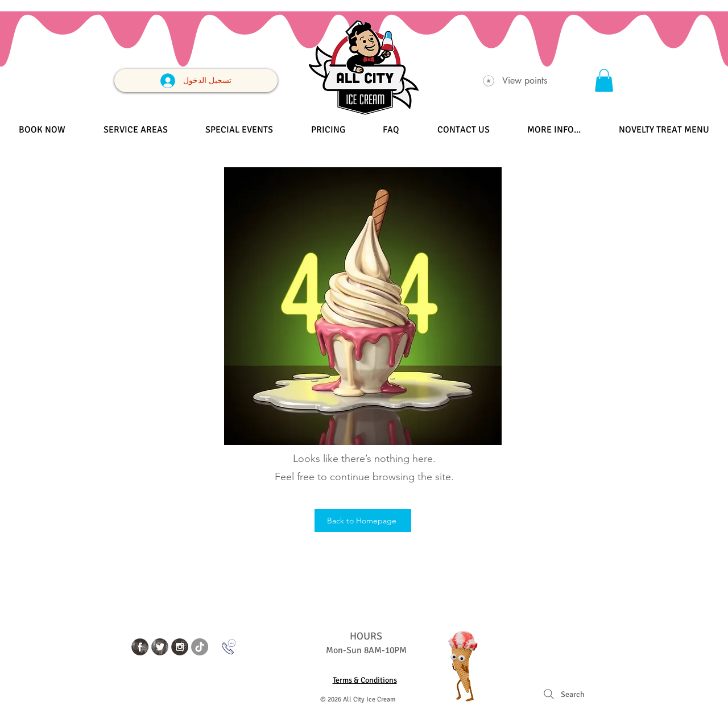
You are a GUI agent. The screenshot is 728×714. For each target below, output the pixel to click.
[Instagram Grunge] (180, 647)
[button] (604, 81)
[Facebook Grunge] (140, 647)
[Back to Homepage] (363, 521)
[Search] (563, 694)
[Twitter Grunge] (160, 647)
